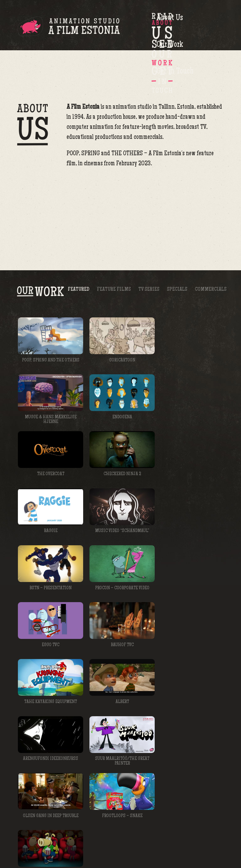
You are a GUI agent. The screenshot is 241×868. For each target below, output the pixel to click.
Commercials (211, 247)
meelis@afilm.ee (179, 791)
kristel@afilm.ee (153, 749)
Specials (177, 247)
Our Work (177, 25)
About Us (142, 25)
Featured (79, 247)
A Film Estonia (69, 27)
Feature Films (114, 247)
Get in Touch (213, 25)
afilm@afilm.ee (210, 846)
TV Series (149, 247)
